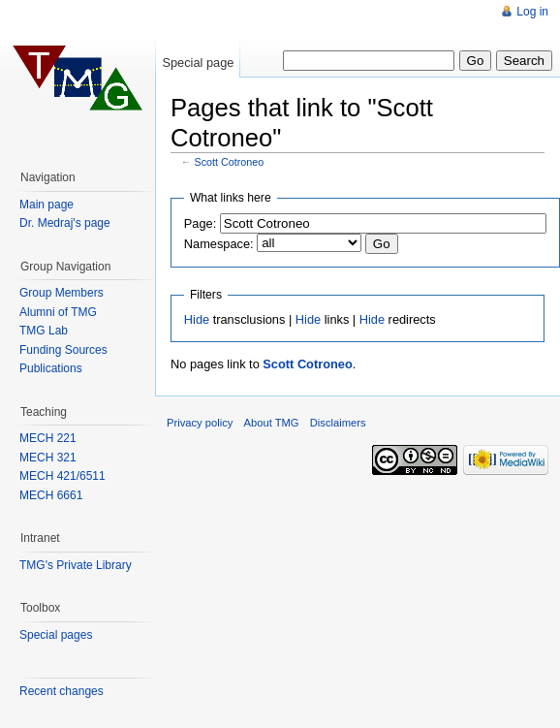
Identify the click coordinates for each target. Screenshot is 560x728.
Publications (51, 368)
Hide (197, 319)
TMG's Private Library (76, 565)
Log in (532, 12)
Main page (47, 205)
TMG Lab (44, 331)
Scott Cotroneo (230, 162)
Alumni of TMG (58, 312)
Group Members (62, 293)
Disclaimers (338, 423)
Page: (200, 223)
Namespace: (219, 244)
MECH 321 (48, 458)
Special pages (56, 635)
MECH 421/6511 (62, 476)
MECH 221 (48, 438)
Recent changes (62, 691)
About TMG (272, 423)
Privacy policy (200, 423)
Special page (198, 63)
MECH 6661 (51, 495)
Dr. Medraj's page (65, 223)
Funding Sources (63, 350)
